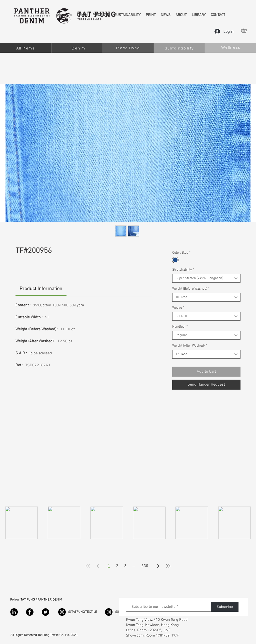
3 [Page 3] (125, 566)
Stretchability (183, 270)
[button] (246, 30)
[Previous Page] (98, 566)
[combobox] (206, 278)
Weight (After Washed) (190, 346)
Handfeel (180, 327)
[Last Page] (168, 566)
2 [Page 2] (117, 566)
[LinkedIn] (14, 612)
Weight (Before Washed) (191, 289)
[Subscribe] (225, 607)
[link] (41, 289)
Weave (178, 308)
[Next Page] (158, 566)
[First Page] (88, 566)
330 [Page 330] (145, 566)
